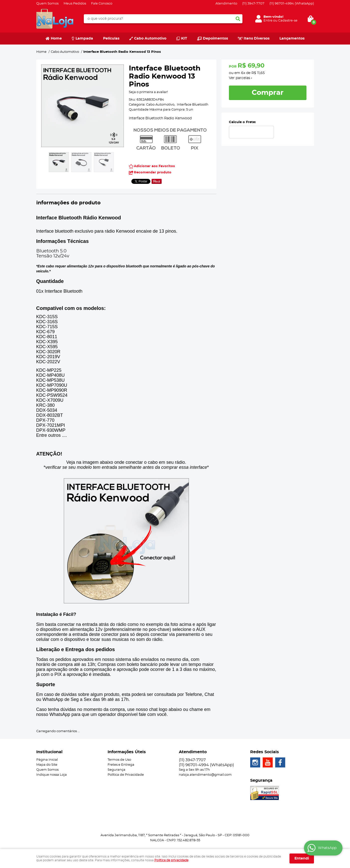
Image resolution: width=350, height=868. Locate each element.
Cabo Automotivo (150, 39)
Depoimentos (215, 39)
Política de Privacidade (126, 775)
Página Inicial (47, 760)
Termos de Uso (119, 760)
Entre (268, 21)
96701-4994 (292, 4)
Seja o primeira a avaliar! (148, 92)
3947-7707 (253, 4)
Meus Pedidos (75, 4)
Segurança (116, 770)
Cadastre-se (288, 21)
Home (56, 39)
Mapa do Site (47, 765)
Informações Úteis (127, 752)
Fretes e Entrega (121, 765)
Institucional (49, 752)
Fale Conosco (102, 4)
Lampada (84, 39)
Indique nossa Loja (52, 775)
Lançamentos (292, 39)
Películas (111, 39)
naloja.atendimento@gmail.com (205, 775)
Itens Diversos (257, 39)
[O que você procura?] (238, 19)
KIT (184, 39)
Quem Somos (47, 4)
